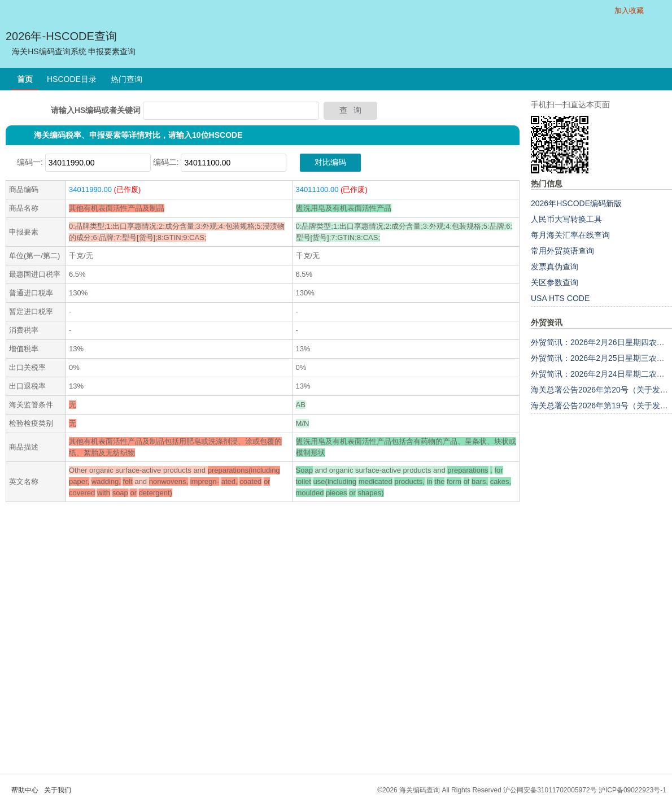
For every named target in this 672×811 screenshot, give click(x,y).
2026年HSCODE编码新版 (576, 203)
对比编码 (330, 162)
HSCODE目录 (72, 79)
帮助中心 (25, 790)
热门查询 (126, 79)
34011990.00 (90, 189)
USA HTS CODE (560, 298)
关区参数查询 (555, 282)
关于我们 (58, 790)
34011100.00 (317, 189)
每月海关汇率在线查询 (570, 235)
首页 (25, 79)
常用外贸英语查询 (562, 251)
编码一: (30, 162)
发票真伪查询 (555, 267)
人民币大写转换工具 (566, 219)
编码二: (166, 162)
